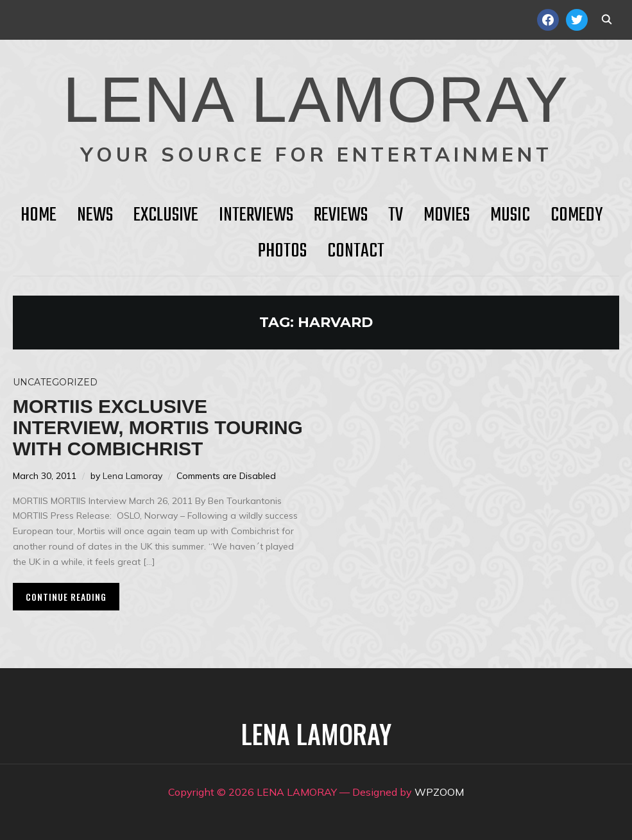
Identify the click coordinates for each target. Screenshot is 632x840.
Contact (356, 251)
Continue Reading (66, 597)
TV (396, 215)
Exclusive (166, 215)
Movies (447, 215)
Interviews (256, 215)
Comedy (576, 215)
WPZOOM (439, 792)
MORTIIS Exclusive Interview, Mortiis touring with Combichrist (158, 427)
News (95, 215)
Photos (282, 251)
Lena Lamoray (132, 476)
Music (510, 215)
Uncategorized (55, 382)
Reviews (341, 215)
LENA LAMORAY (316, 99)
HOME (38, 215)
